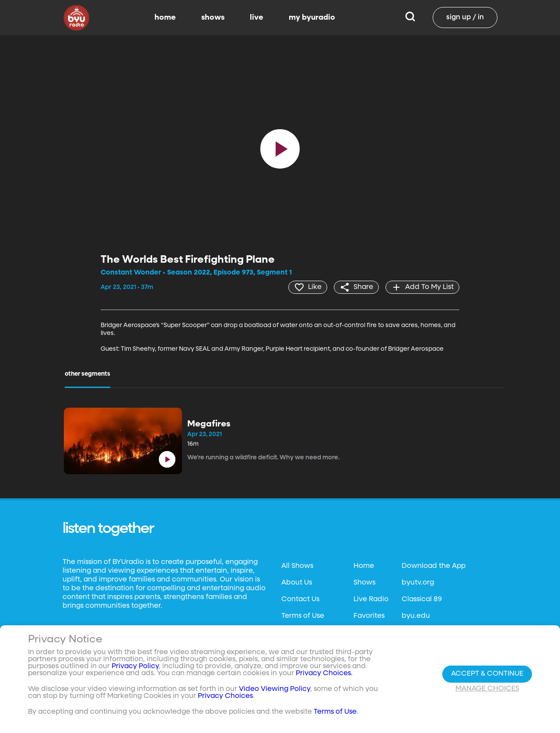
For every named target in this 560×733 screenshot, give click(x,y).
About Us (297, 583)
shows (213, 18)
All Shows (297, 566)
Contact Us (300, 599)
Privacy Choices (225, 696)
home (165, 18)
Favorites (369, 616)
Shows (364, 583)
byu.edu (416, 616)
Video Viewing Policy (275, 689)
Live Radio (371, 599)
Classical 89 (422, 599)
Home (364, 566)
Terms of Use (303, 616)
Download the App (434, 566)
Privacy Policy (135, 666)
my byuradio (312, 18)
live (257, 18)
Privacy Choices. (324, 673)
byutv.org (418, 583)
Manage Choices (487, 689)
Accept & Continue (487, 674)
